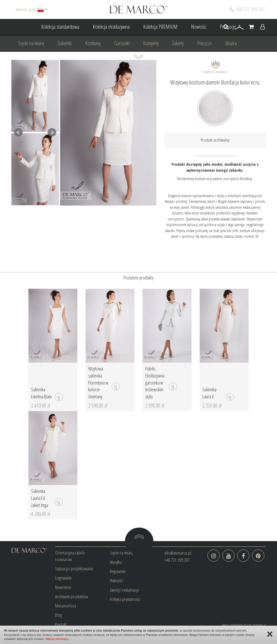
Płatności (116, 580)
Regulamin (118, 571)
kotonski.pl (259, 625)
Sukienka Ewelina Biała (41, 393)
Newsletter (63, 587)
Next (52, 132)
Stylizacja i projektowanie (74, 569)
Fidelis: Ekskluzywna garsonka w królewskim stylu (155, 383)
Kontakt (61, 624)
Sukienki (65, 43)
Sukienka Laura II (209, 393)
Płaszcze (205, 43)
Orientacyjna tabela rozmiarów (70, 556)
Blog (59, 615)
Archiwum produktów (72, 596)
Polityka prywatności (125, 599)
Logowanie (63, 578)
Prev (18, 132)
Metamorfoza (66, 606)
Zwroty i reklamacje (124, 590)
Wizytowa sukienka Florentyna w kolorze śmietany (98, 383)
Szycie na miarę (31, 43)
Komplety (151, 43)
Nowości (199, 27)
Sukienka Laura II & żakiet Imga (40, 498)
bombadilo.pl (238, 625)
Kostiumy (93, 43)
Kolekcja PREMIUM (160, 27)
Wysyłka (116, 562)
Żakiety (178, 43)
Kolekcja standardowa (60, 27)
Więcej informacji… (58, 639)
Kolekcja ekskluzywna (111, 27)
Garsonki (122, 43)
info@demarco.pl (178, 553)
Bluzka (231, 43)
